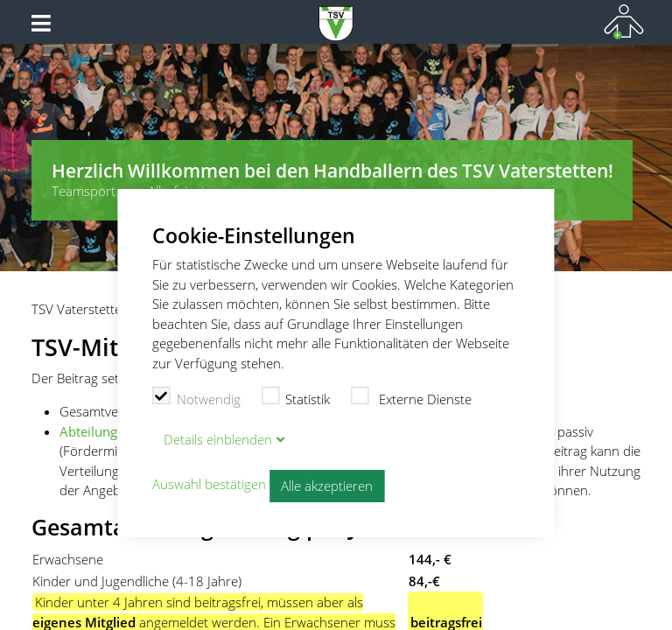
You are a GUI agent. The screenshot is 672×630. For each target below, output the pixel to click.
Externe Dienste (411, 397)
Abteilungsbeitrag (112, 431)
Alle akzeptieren (327, 486)
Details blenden (218, 439)
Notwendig (196, 397)
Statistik (296, 397)
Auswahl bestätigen (209, 484)
